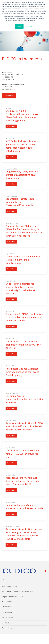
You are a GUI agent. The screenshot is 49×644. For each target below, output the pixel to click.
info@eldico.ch (7, 618)
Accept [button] (19, 26)
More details (11, 126)
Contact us (9, 96)
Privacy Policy (7, 628)
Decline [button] (30, 26)
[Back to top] (4, 580)
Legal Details (7, 623)
